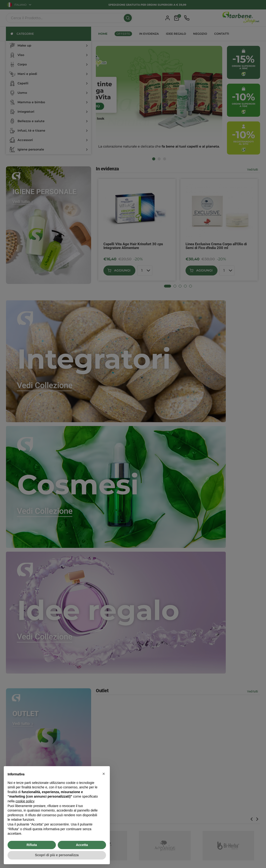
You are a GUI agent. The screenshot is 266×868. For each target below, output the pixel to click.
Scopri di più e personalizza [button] (57, 855)
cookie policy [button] (25, 801)
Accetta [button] (82, 845)
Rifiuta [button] (32, 845)
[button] (104, 774)
